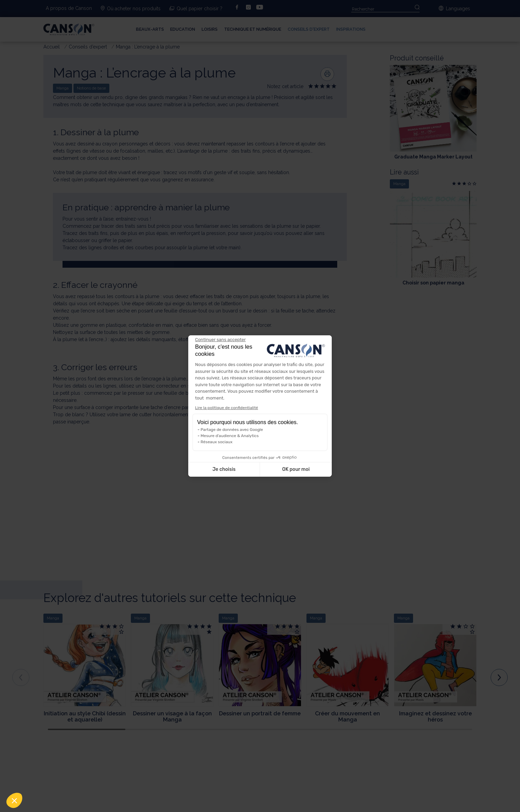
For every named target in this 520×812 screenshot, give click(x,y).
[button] (14, 800)
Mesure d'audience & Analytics (230, 436)
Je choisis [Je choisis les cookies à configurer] (224, 469)
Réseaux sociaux (216, 442)
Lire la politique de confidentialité (227, 408)
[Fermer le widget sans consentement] (220, 340)
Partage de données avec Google (232, 430)
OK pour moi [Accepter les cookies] (296, 469)
